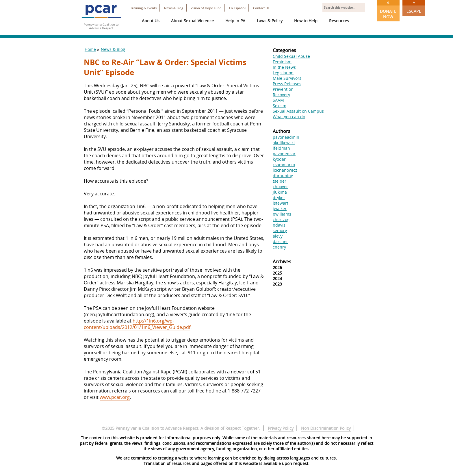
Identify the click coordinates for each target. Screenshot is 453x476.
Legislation (283, 73)
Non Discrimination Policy (326, 428)
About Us (151, 21)
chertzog (281, 220)
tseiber (280, 181)
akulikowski (284, 143)
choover (280, 187)
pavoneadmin (286, 137)
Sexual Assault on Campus (298, 111)
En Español (237, 8)
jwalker (280, 209)
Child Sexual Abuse (291, 56)
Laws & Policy (270, 21)
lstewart (281, 203)
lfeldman (281, 148)
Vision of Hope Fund (206, 8)
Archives (282, 262)
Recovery (281, 95)
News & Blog (174, 8)
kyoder (279, 159)
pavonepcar (284, 154)
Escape (414, 7)
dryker (279, 198)
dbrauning (283, 176)
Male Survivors (287, 78)
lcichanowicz (285, 170)
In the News (284, 67)
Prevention (283, 89)
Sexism (280, 106)
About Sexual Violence (192, 21)
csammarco (284, 165)
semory (280, 230)
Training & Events (143, 8)
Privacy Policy (281, 428)
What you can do (289, 117)
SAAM (278, 100)
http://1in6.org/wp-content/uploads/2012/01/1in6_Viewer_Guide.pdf (137, 324)
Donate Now (388, 10)
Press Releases (287, 84)
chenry (279, 247)
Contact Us (261, 8)
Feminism (282, 62)
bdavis (279, 225)
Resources (339, 21)
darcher (280, 241)
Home (90, 49)
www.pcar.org (115, 397)
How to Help (306, 21)
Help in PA (235, 21)
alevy (278, 236)
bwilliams (282, 214)
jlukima (280, 192)
